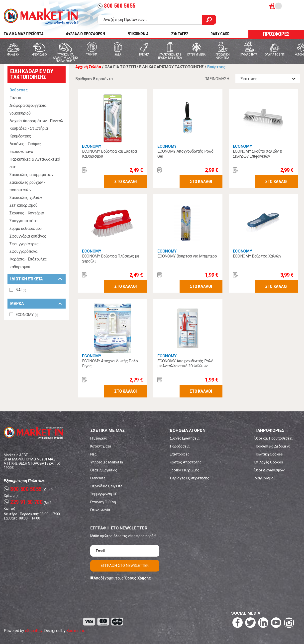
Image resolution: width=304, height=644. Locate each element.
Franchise (98, 478)
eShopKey (34, 631)
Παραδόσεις (180, 446)
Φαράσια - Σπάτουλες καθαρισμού (28, 263)
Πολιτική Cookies (269, 454)
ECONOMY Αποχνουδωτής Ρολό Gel (185, 154)
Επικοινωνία (100, 510)
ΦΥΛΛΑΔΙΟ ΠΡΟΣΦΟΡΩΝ (85, 34)
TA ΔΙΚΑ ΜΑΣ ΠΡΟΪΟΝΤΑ (24, 34)
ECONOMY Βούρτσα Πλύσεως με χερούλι (111, 259)
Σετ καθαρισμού (23, 205)
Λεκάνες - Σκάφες (25, 144)
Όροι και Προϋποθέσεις (274, 438)
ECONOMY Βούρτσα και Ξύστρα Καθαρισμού (109, 154)
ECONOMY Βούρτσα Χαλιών (257, 256)
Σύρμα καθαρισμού (26, 228)
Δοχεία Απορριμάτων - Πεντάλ (36, 121)
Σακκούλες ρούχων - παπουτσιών (27, 186)
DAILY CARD (220, 34)
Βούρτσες (18, 90)
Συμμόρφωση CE (104, 494)
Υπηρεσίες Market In (107, 462)
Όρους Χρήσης (138, 578)
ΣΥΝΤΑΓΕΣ (180, 34)
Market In (41, 16)
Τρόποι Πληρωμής (185, 470)
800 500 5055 (116, 6)
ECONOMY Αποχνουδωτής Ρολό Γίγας (110, 363)
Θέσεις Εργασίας (104, 470)
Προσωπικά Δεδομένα (272, 446)
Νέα (93, 454)
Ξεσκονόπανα (21, 152)
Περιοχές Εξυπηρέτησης (190, 478)
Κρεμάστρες (20, 136)
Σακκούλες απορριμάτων (31, 175)
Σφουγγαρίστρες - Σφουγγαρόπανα (25, 248)
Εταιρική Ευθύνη (103, 502)
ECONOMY (92, 146)
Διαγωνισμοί (264, 478)
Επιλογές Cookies (269, 462)
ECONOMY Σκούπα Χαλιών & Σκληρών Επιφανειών (258, 154)
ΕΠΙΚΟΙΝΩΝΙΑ (138, 34)
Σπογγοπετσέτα (23, 221)
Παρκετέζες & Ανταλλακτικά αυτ (35, 163)
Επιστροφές (180, 454)
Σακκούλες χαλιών (26, 198)
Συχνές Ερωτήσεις (185, 438)
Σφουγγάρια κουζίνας (28, 236)
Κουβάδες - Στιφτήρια (29, 128)
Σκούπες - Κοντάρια (27, 213)
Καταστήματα (101, 446)
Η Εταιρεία (99, 438)
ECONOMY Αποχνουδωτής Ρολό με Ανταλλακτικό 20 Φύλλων (185, 363)
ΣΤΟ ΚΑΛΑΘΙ (125, 181)
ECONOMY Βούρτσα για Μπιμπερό (187, 256)
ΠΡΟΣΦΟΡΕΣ (276, 34)
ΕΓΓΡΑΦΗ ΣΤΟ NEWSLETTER (125, 566)
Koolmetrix (75, 631)
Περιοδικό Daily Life (106, 486)
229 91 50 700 (23, 502)
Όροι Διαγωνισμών (269, 470)
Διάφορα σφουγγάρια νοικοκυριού (28, 109)
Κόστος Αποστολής (186, 462)
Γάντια (15, 98)
